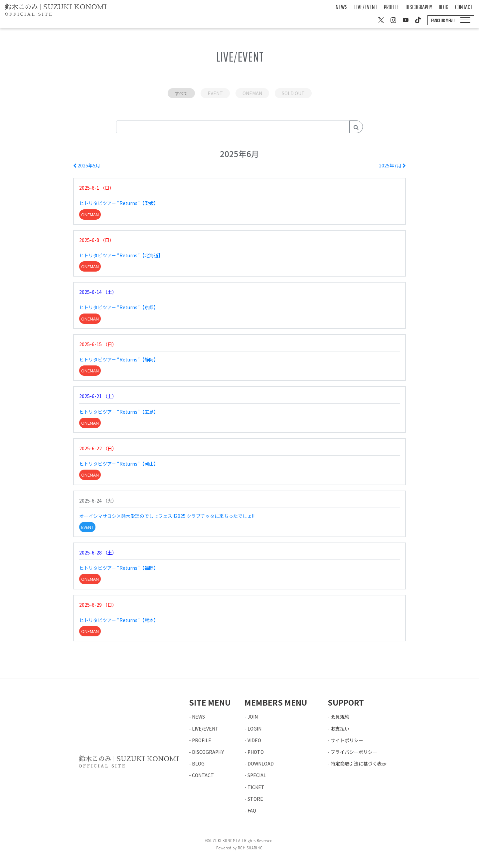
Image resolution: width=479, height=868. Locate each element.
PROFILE (391, 7)
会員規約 (340, 717)
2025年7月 (392, 165)
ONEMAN (252, 93)
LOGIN (254, 729)
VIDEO (254, 740)
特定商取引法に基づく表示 (359, 763)
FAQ (252, 810)
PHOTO (256, 752)
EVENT (215, 93)
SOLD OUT (293, 93)
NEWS (342, 7)
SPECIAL (257, 775)
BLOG (444, 7)
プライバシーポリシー (354, 752)
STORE (255, 799)
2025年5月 (87, 165)
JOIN (253, 717)
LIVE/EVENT (366, 7)
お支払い (340, 729)
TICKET (256, 787)
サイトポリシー (347, 740)
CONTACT (464, 7)
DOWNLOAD (261, 763)
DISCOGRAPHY (419, 7)
